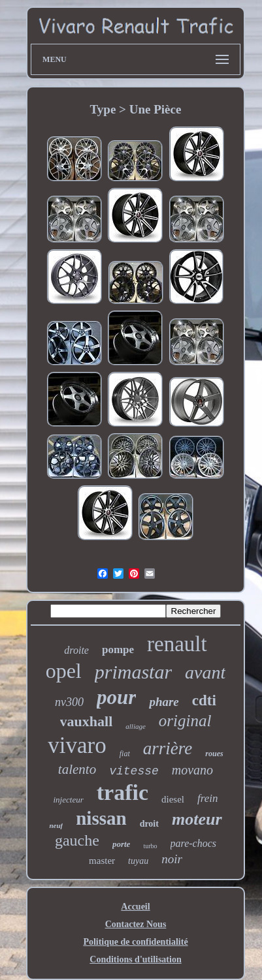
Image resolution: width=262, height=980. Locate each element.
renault (177, 644)
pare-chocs (194, 843)
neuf (56, 825)
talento (77, 769)
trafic (123, 792)
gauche (77, 840)
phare (164, 702)
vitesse (134, 771)
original (185, 721)
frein (207, 798)
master (102, 861)
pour (116, 697)
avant (205, 672)
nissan (101, 818)
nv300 (69, 702)
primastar (133, 672)
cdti (204, 700)
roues (214, 754)
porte (121, 844)
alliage (136, 726)
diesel (173, 799)
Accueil (135, 907)
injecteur (69, 800)
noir (172, 859)
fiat (125, 754)
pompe (118, 650)
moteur (197, 819)
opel (64, 671)
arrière (168, 748)
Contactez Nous (136, 924)
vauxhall (87, 721)
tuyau (138, 861)
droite (76, 650)
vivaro (77, 745)
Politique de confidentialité (135, 942)
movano (192, 770)
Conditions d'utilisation (135, 959)
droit (149, 824)
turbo (150, 846)
